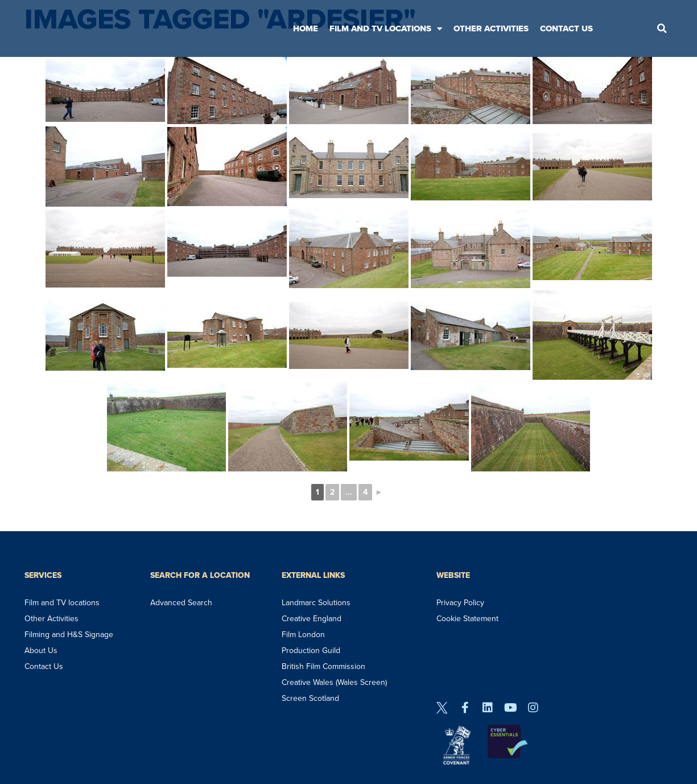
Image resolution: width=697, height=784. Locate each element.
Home (306, 28)
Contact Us (566, 28)
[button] (662, 28)
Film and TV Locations (386, 29)
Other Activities (491, 28)
